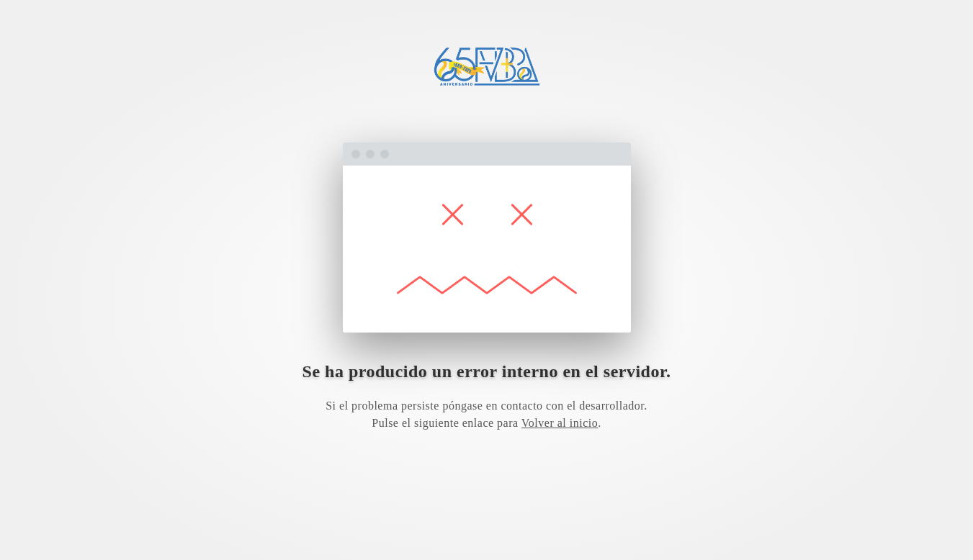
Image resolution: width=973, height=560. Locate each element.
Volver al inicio (560, 423)
